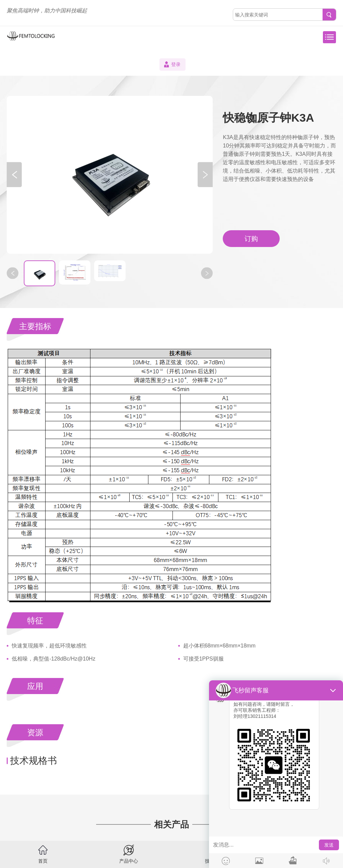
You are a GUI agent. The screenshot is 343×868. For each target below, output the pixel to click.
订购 (251, 239)
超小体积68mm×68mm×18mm (219, 646)
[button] (14, 175)
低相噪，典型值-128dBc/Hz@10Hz (53, 659)
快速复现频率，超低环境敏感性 (49, 646)
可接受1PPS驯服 (203, 659)
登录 (176, 64)
